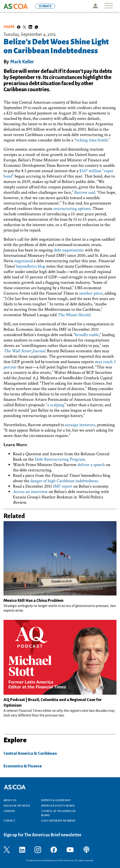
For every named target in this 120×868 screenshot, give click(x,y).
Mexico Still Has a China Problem (33, 601)
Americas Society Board (58, 806)
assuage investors (80, 425)
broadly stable (87, 335)
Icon (95, 6)
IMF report (63, 486)
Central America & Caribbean (30, 753)
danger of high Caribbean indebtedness (64, 481)
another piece (91, 293)
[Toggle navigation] (109, 6)
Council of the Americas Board (58, 813)
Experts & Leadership (56, 800)
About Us (10, 800)
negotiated (23, 261)
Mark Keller (22, 62)
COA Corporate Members (58, 821)
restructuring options (72, 209)
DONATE (45, 6)
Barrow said (85, 192)
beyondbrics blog (31, 266)
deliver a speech (91, 465)
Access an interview (30, 492)
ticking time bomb (92, 140)
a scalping (56, 405)
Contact (10, 821)
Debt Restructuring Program (60, 459)
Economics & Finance (23, 766)
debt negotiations (69, 250)
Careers (9, 811)
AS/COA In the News (17, 806)
